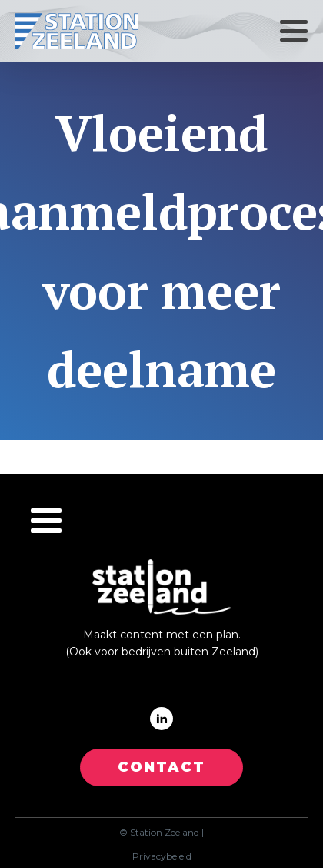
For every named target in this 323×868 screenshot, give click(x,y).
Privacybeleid (162, 856)
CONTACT (161, 767)
